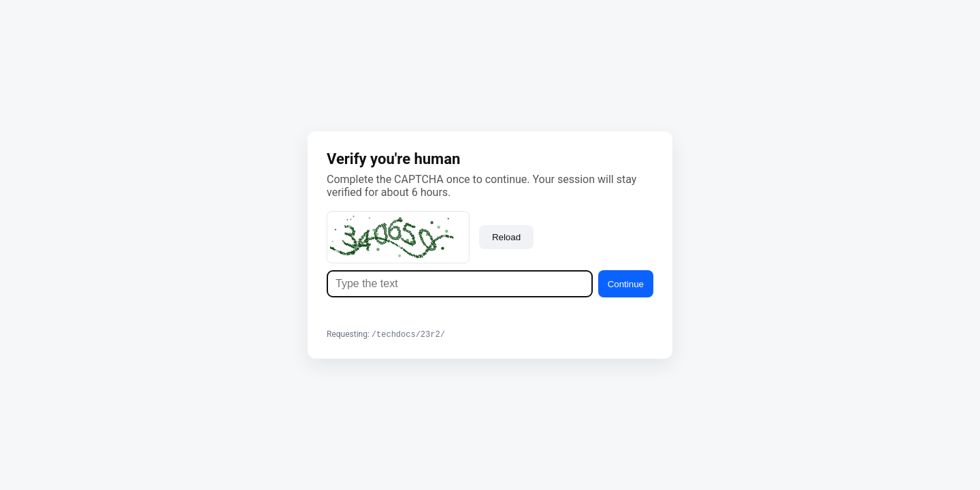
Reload (506, 236)
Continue (626, 283)
